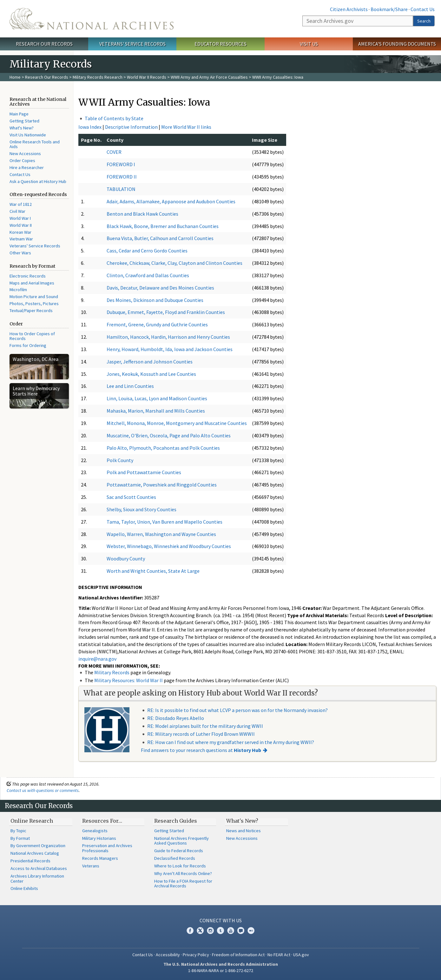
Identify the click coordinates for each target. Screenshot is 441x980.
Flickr (251, 931)
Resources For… (102, 821)
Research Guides (176, 821)
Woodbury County (126, 559)
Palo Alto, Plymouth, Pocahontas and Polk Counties (163, 448)
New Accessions (25, 154)
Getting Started (24, 121)
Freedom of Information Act (238, 955)
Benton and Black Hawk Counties (142, 214)
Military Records (112, 672)
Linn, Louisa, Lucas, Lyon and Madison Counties (157, 398)
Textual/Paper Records (31, 310)
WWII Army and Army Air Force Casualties (209, 77)
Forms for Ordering (28, 345)
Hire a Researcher (27, 167)
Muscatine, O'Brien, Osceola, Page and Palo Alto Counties (169, 435)
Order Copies (22, 160)
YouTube (231, 931)
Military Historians (99, 838)
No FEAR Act (279, 955)
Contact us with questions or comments (43, 790)
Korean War (20, 232)
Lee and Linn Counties (130, 386)
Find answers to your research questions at (201, 750)
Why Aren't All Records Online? (183, 873)
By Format (20, 838)
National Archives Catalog (35, 853)
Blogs (241, 931)
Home (15, 77)
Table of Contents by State (114, 118)
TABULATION (121, 189)
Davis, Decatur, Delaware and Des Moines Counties (160, 288)
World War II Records (147, 77)
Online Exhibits (24, 888)
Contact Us (423, 9)
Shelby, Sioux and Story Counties (142, 509)
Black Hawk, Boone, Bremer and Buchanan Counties (163, 226)
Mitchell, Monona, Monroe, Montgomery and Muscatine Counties (177, 423)
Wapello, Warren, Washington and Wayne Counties (161, 534)
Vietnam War (21, 239)
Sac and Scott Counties (131, 497)
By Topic (18, 831)
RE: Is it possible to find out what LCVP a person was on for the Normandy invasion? (237, 710)
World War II (21, 225)
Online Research (32, 821)
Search (424, 21)
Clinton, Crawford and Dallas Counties (148, 275)
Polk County (120, 460)
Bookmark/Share (389, 9)
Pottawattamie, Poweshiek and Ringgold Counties (162, 485)
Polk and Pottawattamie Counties (144, 472)
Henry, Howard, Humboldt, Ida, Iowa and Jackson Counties (170, 349)
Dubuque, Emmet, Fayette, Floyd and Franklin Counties (166, 312)
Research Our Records (44, 44)
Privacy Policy (196, 955)
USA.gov (301, 955)
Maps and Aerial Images (32, 283)
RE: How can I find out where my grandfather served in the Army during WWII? (231, 742)
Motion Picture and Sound (34, 297)
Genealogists (95, 831)
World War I (20, 218)
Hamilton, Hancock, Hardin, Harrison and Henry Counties (168, 337)
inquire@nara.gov (97, 659)
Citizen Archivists (349, 9)
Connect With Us (221, 920)
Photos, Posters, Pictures (34, 304)
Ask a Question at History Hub (38, 181)
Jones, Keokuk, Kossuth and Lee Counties (151, 374)
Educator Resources (220, 44)
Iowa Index (90, 127)
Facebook (190, 931)
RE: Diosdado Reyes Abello (176, 718)
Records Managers (100, 858)
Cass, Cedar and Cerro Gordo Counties (147, 251)
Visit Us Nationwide (28, 135)
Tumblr (220, 931)
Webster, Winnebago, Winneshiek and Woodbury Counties (169, 546)
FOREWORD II (122, 177)
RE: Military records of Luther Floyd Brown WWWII (201, 734)
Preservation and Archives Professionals (107, 848)
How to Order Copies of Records (32, 336)
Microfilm (18, 290)
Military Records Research (98, 77)
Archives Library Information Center (37, 879)
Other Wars (20, 253)
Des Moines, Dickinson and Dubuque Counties (155, 300)
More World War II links (186, 127)
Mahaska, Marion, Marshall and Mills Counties (156, 411)
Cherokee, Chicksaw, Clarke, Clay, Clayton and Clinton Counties (174, 263)
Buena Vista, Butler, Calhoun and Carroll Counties (160, 238)
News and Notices (244, 831)
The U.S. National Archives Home (92, 19)
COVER (114, 152)
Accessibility (168, 955)
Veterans (91, 866)
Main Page (19, 114)
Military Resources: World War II (128, 680)
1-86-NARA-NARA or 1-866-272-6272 (221, 970)
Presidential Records (30, 861)
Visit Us (309, 44)
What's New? (22, 128)
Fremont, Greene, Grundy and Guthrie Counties (157, 324)
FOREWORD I (121, 164)
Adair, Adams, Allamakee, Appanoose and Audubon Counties (171, 201)
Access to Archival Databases (39, 868)
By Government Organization (38, 846)
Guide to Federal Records (179, 851)
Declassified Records (175, 858)
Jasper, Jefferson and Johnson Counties (150, 362)
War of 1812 (21, 204)
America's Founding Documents (397, 44)
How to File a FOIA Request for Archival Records (183, 884)
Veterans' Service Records (132, 44)
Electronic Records (28, 276)
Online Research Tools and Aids (35, 144)
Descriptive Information (131, 127)
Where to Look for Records (180, 866)
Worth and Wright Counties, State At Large (153, 571)
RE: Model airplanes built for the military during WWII (205, 726)
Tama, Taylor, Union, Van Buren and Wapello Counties (165, 522)
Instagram (210, 931)
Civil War (17, 211)
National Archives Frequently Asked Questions (181, 841)
